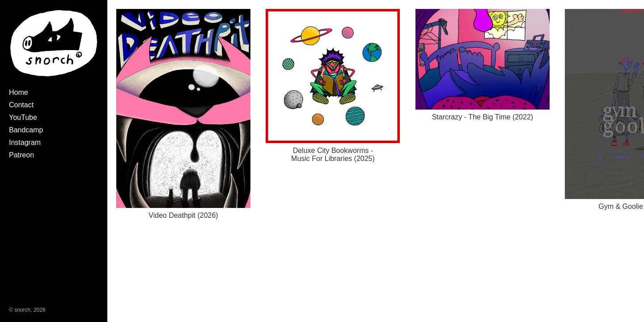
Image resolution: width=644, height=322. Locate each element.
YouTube (23, 117)
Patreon (21, 155)
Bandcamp (26, 130)
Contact (21, 105)
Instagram (25, 142)
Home (19, 92)
